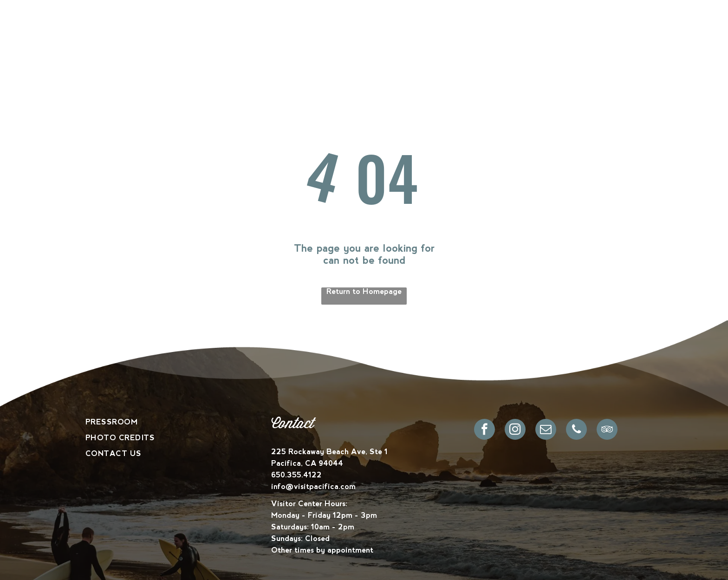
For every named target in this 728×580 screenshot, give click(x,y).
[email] (546, 430)
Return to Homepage (364, 291)
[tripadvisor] (607, 430)
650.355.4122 (296, 475)
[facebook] (484, 430)
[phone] (576, 430)
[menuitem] (227, 35)
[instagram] (515, 430)
